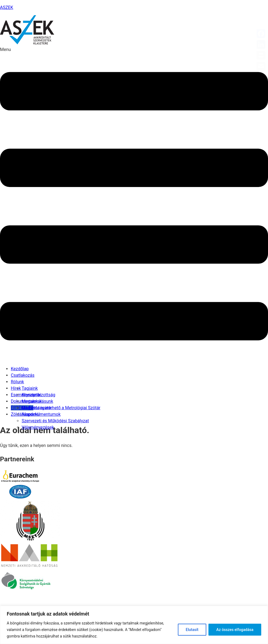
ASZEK (7, 7)
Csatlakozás (23, 375)
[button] (134, 204)
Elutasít (192, 630)
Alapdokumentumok (41, 414)
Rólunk (17, 382)
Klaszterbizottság (38, 395)
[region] (134, 625)
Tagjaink (30, 388)
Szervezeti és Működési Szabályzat (55, 421)
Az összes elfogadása (235, 630)
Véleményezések (38, 427)
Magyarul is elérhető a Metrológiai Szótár (61, 408)
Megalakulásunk (37, 401)
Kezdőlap (20, 369)
